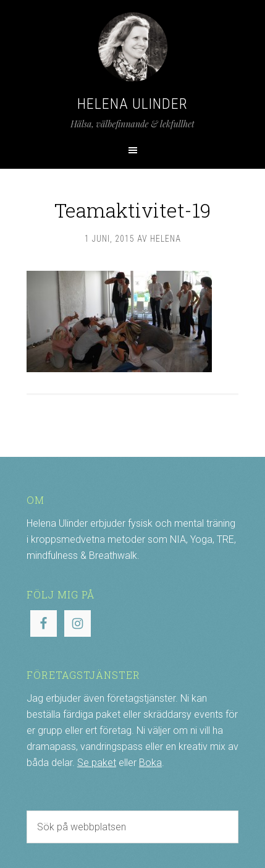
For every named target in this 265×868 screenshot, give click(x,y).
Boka (150, 763)
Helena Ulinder (132, 104)
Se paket (97, 763)
